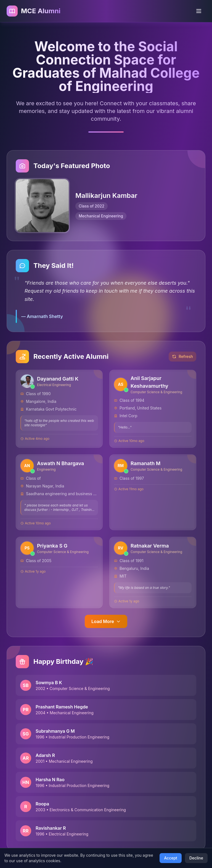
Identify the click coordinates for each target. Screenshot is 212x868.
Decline (196, 858)
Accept (171, 858)
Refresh (182, 357)
